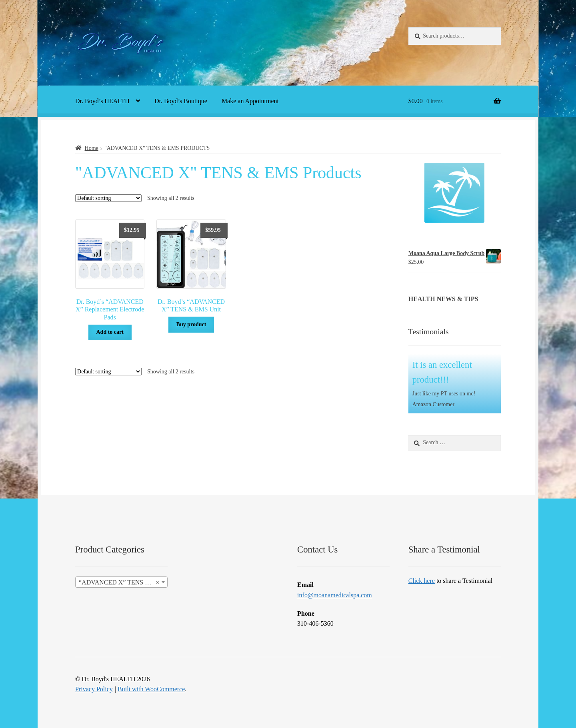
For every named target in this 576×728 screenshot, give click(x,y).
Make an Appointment (250, 101)
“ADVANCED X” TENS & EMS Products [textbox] (123, 582)
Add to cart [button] (110, 332)
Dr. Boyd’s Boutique (181, 101)
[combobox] (121, 582)
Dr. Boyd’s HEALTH (102, 101)
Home (92, 148)
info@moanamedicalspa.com (335, 595)
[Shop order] (108, 198)
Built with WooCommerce (151, 689)
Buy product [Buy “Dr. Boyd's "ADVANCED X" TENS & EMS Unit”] (191, 324)
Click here (422, 581)
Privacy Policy (94, 689)
